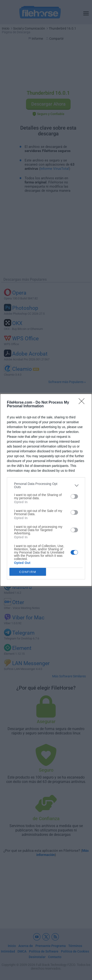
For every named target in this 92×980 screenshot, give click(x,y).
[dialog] (46, 490)
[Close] (83, 403)
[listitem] (46, 485)
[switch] (74, 496)
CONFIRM (28, 572)
